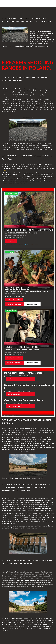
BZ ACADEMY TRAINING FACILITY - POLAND (16, 238)
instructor (24, 491)
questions (33, 41)
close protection (49, 447)
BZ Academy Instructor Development (22, 233)
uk (14, 166)
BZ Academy (25, 117)
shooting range (37, 181)
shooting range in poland (36, 484)
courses (4, 149)
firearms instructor (40, 106)
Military (29, 447)
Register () (15, 304)
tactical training (45, 179)
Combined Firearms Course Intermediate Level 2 (27, 291)
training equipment (14, 505)
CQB (44, 437)
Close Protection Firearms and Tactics (22, 350)
